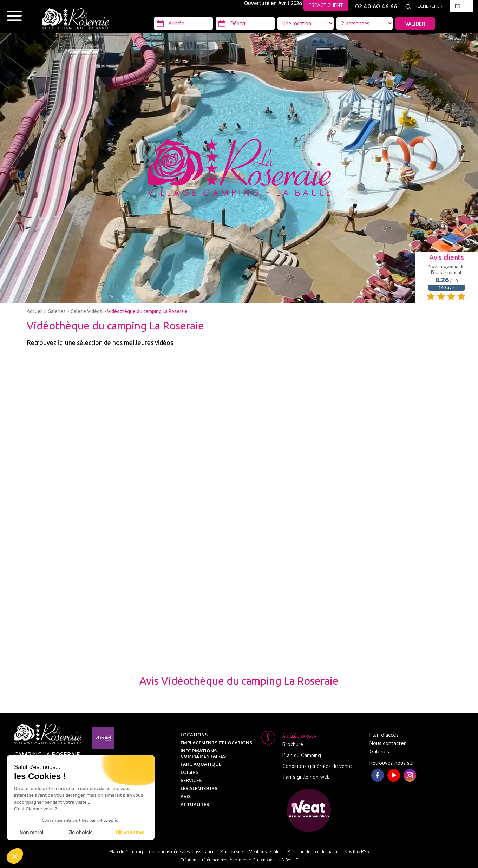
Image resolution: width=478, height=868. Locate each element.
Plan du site (231, 852)
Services (191, 780)
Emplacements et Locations (216, 743)
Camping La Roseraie (47, 754)
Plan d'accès (384, 735)
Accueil (35, 311)
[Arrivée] (183, 23)
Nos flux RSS (356, 852)
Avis (186, 796)
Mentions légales (265, 852)
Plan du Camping (302, 755)
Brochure (293, 744)
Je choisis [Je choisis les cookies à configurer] (81, 833)
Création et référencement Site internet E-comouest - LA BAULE (239, 860)
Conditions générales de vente (317, 766)
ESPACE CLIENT (326, 5)
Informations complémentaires (203, 753)
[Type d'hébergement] (365, 23)
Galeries (57, 311)
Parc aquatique (201, 764)
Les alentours (199, 788)
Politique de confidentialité (313, 852)
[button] (15, 856)
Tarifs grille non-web (306, 777)
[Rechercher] (431, 6)
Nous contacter (388, 743)
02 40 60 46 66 (376, 6)
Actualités (195, 804)
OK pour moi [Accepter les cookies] (130, 833)
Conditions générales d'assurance (182, 852)
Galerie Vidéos (86, 311)
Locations (194, 735)
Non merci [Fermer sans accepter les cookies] (31, 833)
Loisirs (189, 772)
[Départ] (245, 23)
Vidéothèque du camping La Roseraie (147, 311)
